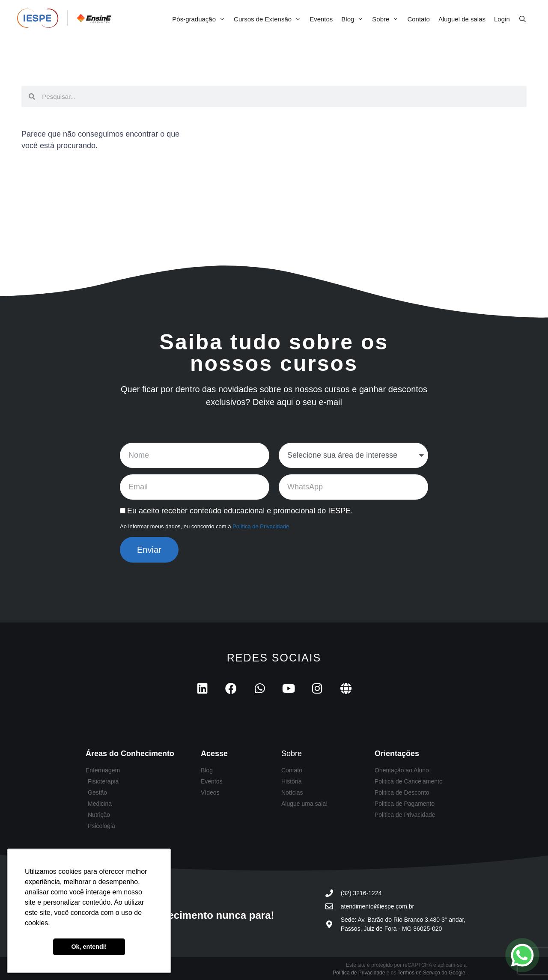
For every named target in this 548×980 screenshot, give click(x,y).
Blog (354, 19)
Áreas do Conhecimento (130, 754)
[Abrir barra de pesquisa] (523, 19)
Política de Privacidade (261, 526)
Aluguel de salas (462, 19)
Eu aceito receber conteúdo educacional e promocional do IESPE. (240, 511)
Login (502, 19)
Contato (418, 19)
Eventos (321, 19)
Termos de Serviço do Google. (432, 973)
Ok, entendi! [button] (89, 947)
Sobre (387, 19)
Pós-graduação (201, 19)
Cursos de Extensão (270, 19)
